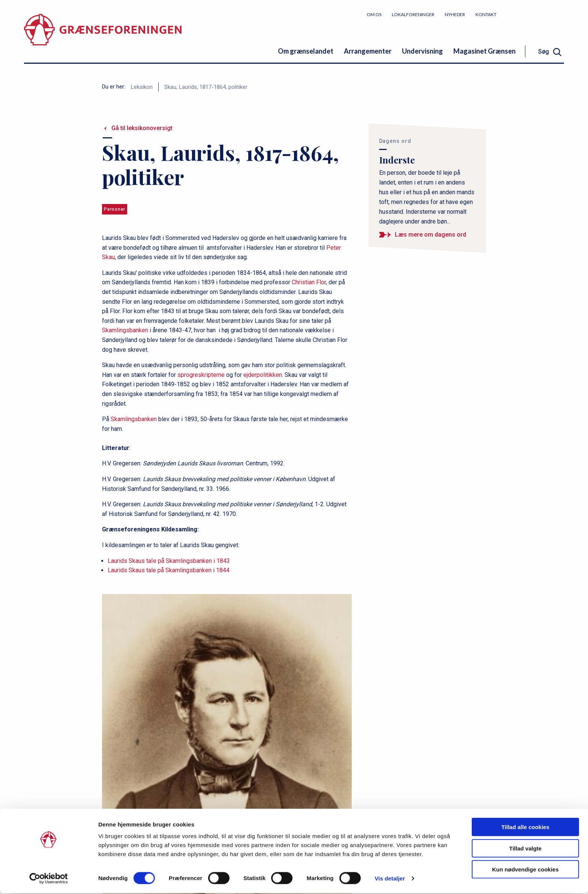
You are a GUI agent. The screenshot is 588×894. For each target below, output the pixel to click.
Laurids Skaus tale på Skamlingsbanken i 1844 (169, 570)
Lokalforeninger (413, 14)
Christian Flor (309, 282)
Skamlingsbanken (125, 330)
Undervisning (422, 51)
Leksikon (142, 87)
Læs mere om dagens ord (430, 235)
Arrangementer (368, 51)
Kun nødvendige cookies (525, 870)
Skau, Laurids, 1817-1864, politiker (206, 87)
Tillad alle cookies (525, 828)
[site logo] (103, 35)
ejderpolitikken (263, 375)
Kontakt (486, 14)
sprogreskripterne (201, 375)
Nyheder (455, 14)
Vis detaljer (390, 879)
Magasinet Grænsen (484, 51)
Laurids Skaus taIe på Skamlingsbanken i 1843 (169, 561)
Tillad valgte (525, 849)
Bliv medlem (536, 14)
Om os (374, 14)
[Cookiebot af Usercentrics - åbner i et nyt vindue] (49, 879)
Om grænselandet (306, 51)
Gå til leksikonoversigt (142, 128)
